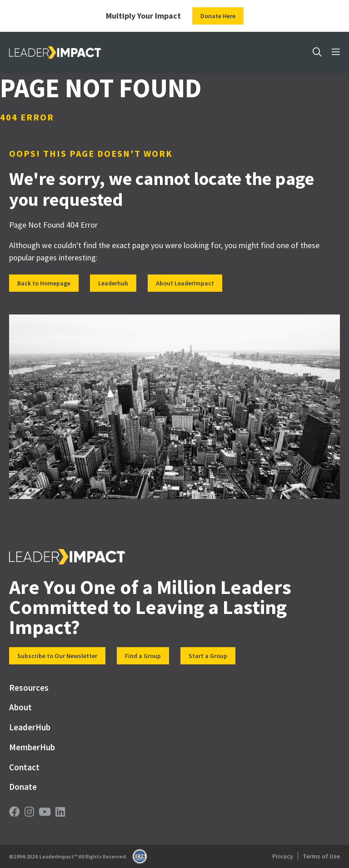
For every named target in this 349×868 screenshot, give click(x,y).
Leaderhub (113, 283)
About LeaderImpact (185, 283)
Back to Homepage (44, 283)
